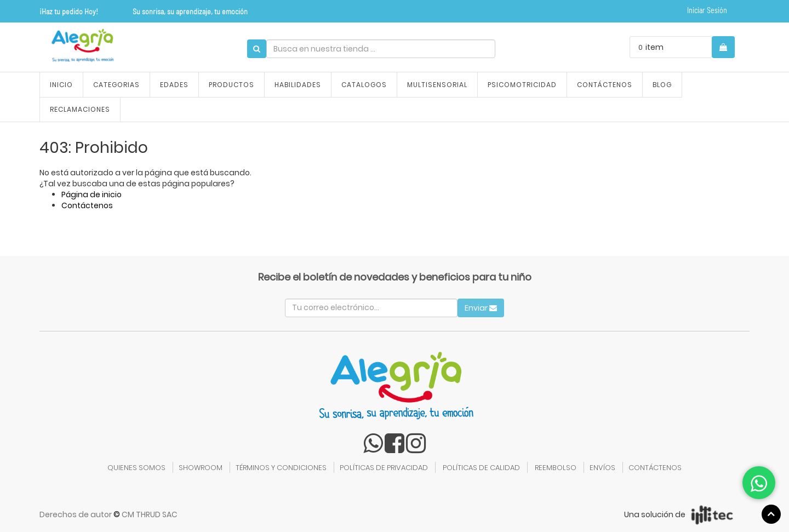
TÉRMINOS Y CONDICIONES (281, 468)
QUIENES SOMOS (136, 468)
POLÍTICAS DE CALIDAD (481, 468)
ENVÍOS (602, 468)
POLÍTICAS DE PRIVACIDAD (384, 468)
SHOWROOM (201, 468)
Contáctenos (87, 205)
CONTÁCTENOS (655, 468)
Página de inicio (92, 195)
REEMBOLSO (556, 468)
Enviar (481, 308)
